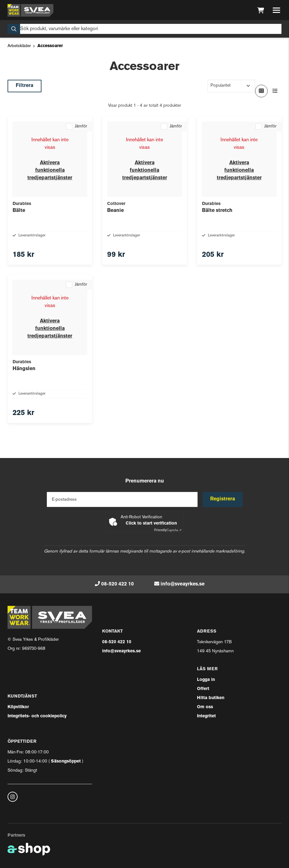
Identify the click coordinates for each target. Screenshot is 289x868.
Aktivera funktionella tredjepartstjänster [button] (50, 170)
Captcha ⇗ (168, 530)
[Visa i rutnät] (261, 91)
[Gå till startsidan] (30, 10)
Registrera (223, 499)
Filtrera (25, 86)
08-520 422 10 (117, 584)
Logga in (206, 680)
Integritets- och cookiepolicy (37, 716)
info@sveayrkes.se (183, 584)
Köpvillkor (18, 707)
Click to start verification (151, 523)
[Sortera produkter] (231, 86)
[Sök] (144, 29)
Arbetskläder (19, 46)
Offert (203, 689)
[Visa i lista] (275, 91)
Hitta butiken (211, 698)
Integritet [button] (206, 716)
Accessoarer (50, 46)
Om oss (205, 707)
